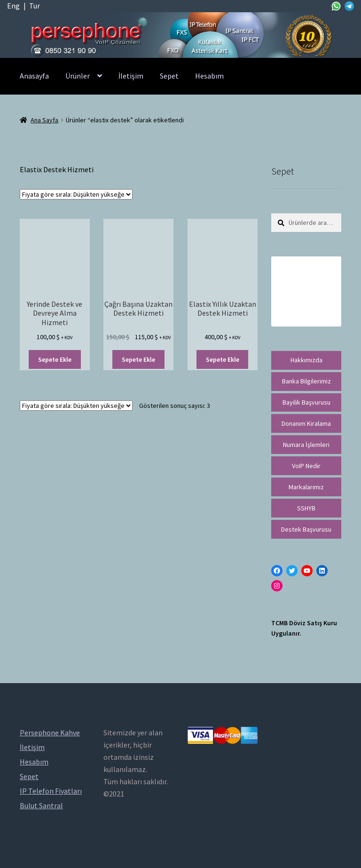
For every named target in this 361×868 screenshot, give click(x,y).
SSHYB (306, 508)
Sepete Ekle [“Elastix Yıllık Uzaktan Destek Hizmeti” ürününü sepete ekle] (223, 359)
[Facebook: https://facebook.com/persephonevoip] (277, 571)
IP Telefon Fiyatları (51, 791)
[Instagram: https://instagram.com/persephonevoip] (277, 586)
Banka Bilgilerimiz (306, 381)
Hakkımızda (306, 360)
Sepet (169, 76)
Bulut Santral (41, 805)
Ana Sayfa (44, 120)
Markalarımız (306, 487)
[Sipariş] (76, 194)
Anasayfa (34, 76)
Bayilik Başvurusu (306, 402)
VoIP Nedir (306, 466)
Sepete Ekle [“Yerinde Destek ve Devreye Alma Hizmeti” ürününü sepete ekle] (55, 359)
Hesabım (209, 76)
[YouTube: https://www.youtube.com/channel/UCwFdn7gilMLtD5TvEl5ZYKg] (307, 571)
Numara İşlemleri (306, 445)
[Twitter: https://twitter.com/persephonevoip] (292, 571)
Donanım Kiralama (306, 423)
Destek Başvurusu (306, 529)
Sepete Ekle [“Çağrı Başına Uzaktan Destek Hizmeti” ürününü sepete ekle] (138, 359)
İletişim (131, 76)
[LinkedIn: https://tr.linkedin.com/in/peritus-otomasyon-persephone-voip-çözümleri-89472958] (322, 571)
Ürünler (78, 76)
